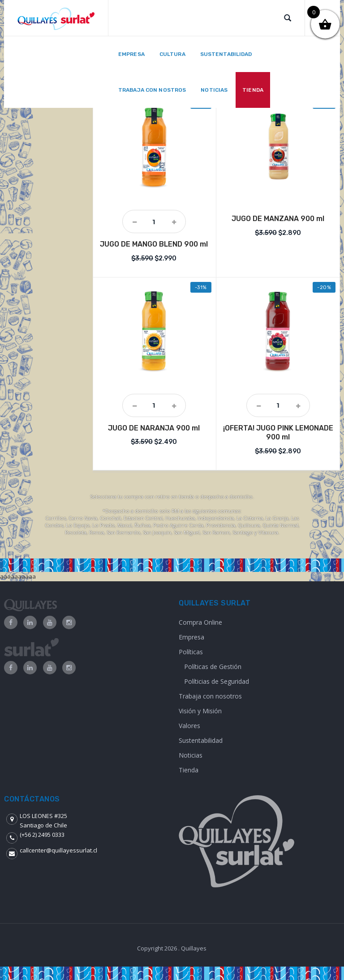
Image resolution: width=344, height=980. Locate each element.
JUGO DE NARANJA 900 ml (154, 428)
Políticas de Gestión (213, 667)
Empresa (191, 637)
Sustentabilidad (201, 740)
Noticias (191, 755)
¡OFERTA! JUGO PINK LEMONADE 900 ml (278, 433)
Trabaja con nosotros (210, 696)
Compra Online (200, 622)
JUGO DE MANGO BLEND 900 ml (154, 244)
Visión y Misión (200, 711)
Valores (189, 726)
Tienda (189, 770)
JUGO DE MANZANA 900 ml (278, 219)
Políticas (191, 652)
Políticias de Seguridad (217, 681)
